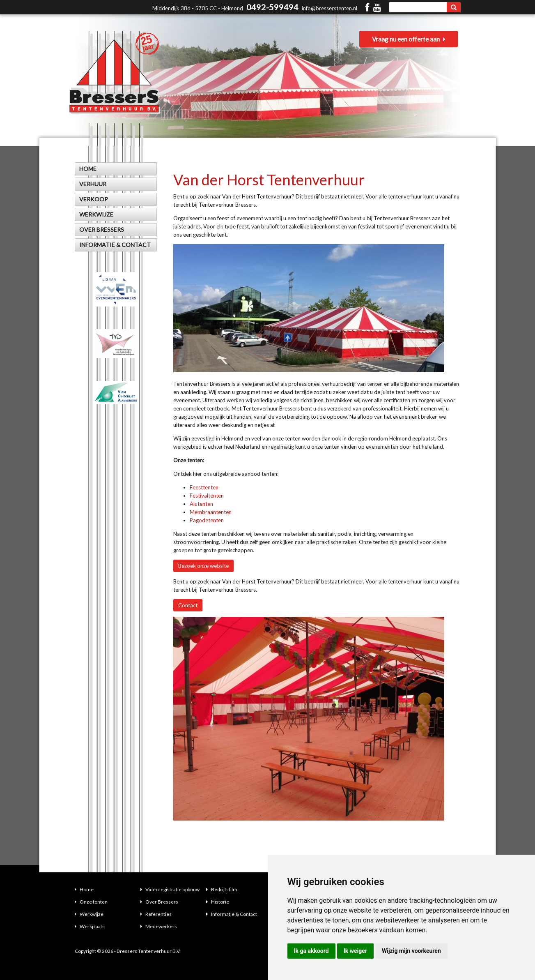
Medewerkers (159, 926)
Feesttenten (204, 487)
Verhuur (93, 184)
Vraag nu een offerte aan (411, 41)
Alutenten (201, 504)
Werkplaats (90, 926)
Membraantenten (211, 512)
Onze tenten (91, 902)
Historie (218, 902)
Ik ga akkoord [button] (311, 951)
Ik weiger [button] (355, 951)
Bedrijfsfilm (222, 889)
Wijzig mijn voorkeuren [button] (411, 951)
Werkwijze (89, 914)
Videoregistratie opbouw (170, 889)
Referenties (156, 914)
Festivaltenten (207, 496)
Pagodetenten (207, 520)
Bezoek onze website (203, 566)
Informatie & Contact (232, 914)
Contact (188, 605)
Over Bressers (159, 902)
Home (84, 889)
